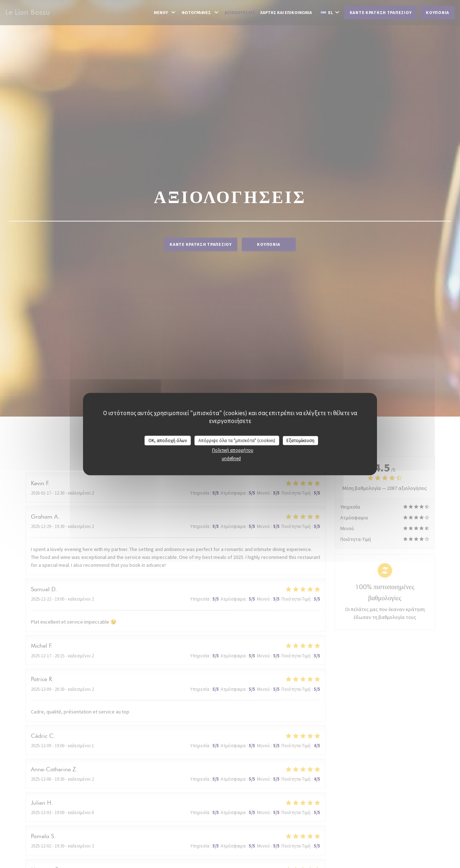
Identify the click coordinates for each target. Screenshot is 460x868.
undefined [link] (231, 458)
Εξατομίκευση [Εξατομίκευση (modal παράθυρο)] (300, 440)
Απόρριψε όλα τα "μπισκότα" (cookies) (237, 440)
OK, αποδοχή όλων (168, 440)
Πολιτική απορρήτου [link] (233, 450)
